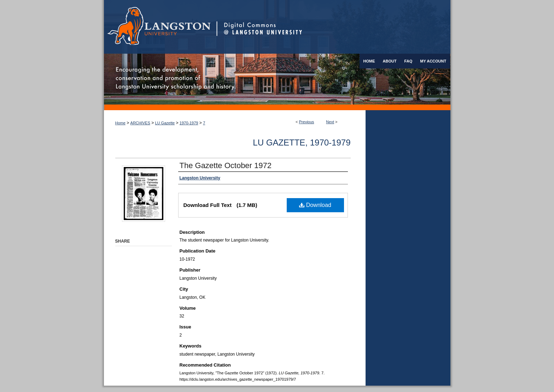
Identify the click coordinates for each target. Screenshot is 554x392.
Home (120, 123)
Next (330, 122)
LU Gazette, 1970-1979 (302, 142)
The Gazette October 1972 (226, 165)
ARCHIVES (140, 123)
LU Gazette (165, 123)
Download (315, 205)
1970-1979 (189, 123)
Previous (307, 122)
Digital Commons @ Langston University (333, 27)
